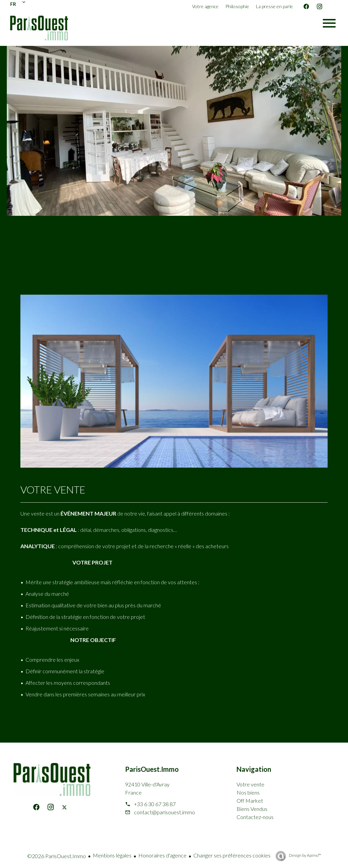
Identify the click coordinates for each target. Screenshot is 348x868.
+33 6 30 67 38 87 (155, 804)
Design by (305, 855)
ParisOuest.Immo (152, 769)
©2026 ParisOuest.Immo (57, 856)
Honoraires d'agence (162, 855)
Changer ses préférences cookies (232, 855)
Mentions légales (112, 855)
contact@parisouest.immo (164, 812)
